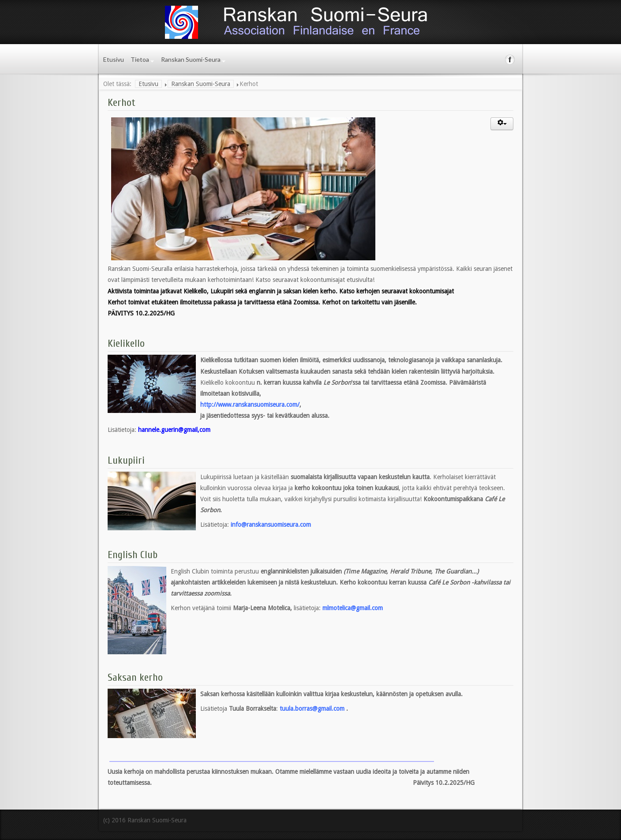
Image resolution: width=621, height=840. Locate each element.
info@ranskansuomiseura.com (271, 525)
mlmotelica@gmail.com (353, 608)
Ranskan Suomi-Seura (191, 59)
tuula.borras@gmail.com (312, 709)
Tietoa (140, 59)
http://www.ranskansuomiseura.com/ (250, 405)
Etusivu (114, 59)
